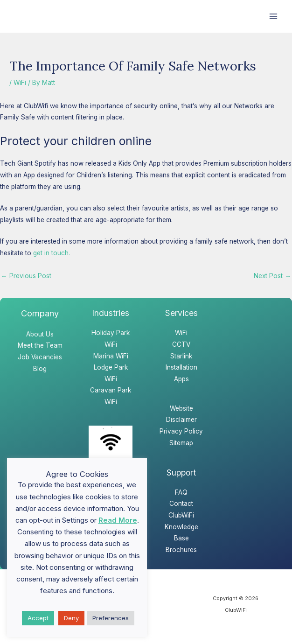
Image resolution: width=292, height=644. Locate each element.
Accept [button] (38, 618)
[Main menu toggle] (274, 17)
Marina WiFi (111, 356)
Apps (181, 379)
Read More (118, 520)
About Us (40, 334)
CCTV (181, 344)
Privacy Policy (181, 431)
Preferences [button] (111, 618)
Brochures (181, 550)
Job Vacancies (40, 357)
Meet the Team (40, 345)
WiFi (20, 83)
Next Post (272, 276)
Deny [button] (71, 618)
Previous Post (26, 276)
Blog (40, 369)
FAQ (181, 492)
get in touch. (52, 253)
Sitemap (181, 443)
